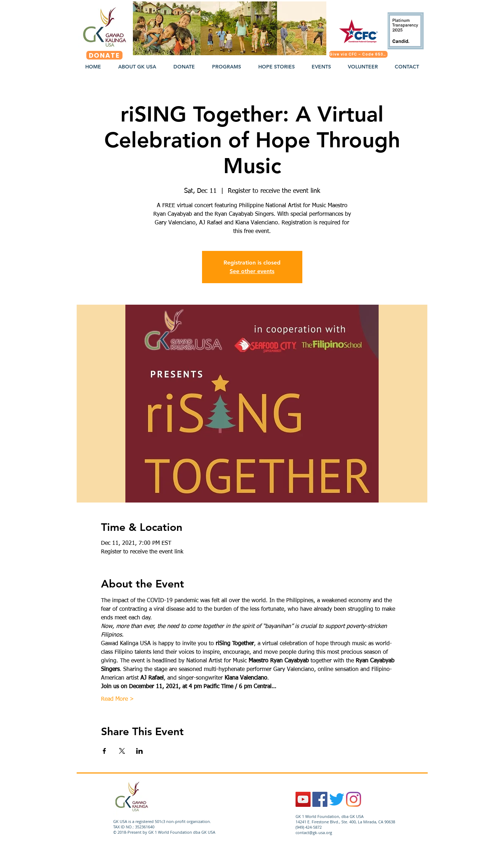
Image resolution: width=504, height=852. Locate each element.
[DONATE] (104, 55)
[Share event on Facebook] (104, 751)
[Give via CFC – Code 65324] (358, 54)
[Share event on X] (122, 751)
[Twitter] (337, 799)
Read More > (117, 699)
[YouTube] (303, 799)
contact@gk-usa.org (314, 832)
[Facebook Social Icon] (320, 799)
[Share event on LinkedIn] (140, 751)
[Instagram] (354, 799)
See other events (252, 271)
